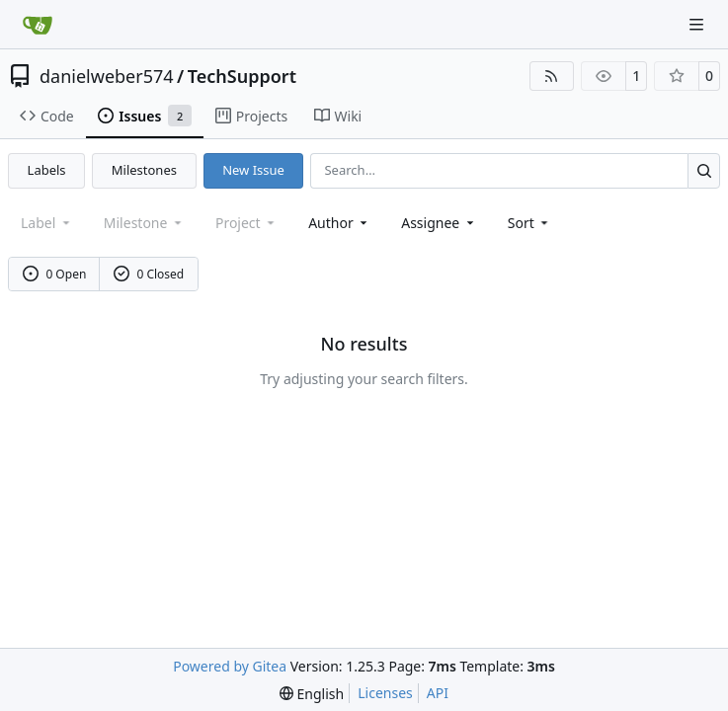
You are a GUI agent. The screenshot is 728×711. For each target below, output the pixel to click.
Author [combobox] (339, 223)
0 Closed (149, 274)
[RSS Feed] (552, 76)
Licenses (385, 693)
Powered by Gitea (230, 666)
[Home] (38, 25)
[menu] (530, 223)
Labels (47, 170)
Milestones (144, 170)
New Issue (253, 170)
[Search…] (704, 170)
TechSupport (242, 76)
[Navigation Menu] (698, 24)
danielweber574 (107, 76)
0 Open (55, 274)
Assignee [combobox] (439, 223)
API (438, 693)
